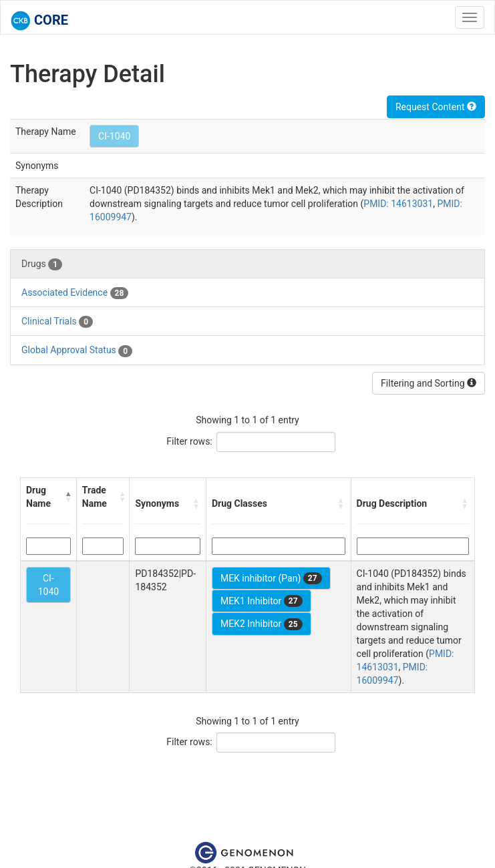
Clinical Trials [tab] (57, 322)
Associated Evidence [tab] (75, 293)
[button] (68, 497)
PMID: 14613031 (398, 204)
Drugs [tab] (42, 264)
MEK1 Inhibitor (262, 601)
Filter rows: (189, 441)
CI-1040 (114, 136)
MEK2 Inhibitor (262, 624)
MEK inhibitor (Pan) (271, 578)
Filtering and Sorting (429, 383)
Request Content (436, 107)
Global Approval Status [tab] (77, 351)
